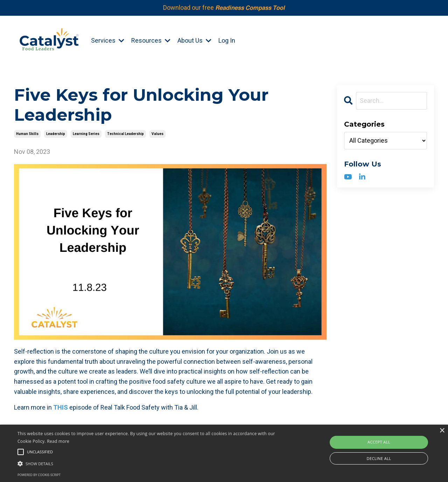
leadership (56, 134)
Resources (151, 40)
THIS (61, 407)
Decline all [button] (379, 458)
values (157, 134)
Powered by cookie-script (39, 475)
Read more (58, 441)
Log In (227, 40)
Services (108, 40)
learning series (86, 134)
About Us (194, 40)
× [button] (442, 431)
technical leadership (125, 134)
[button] (152, 463)
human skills (27, 134)
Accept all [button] (379, 442)
